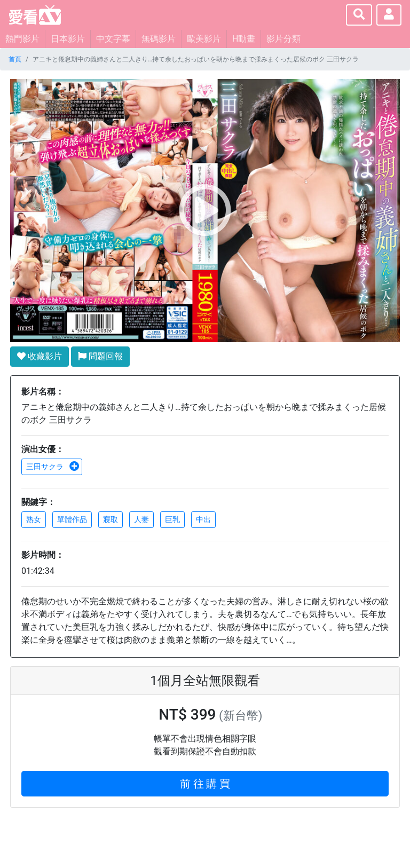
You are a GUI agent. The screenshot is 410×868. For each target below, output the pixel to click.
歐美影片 (204, 39)
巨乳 (172, 519)
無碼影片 (159, 39)
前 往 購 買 (205, 784)
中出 (203, 519)
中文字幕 (113, 39)
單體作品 (72, 519)
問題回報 (100, 356)
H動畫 (244, 39)
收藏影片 (40, 356)
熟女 (34, 519)
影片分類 (283, 39)
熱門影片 (22, 39)
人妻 (141, 519)
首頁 (15, 59)
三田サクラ (53, 467)
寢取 (111, 519)
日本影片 (68, 39)
